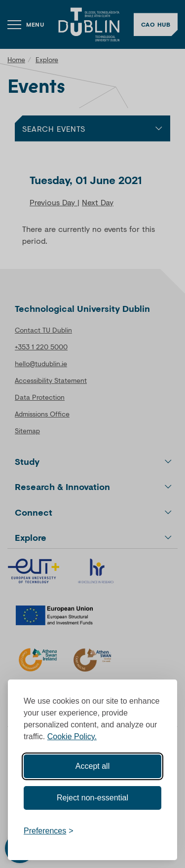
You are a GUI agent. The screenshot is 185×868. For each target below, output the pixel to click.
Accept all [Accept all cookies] (92, 766)
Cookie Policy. (72, 736)
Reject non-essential (92, 798)
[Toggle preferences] (49, 831)
